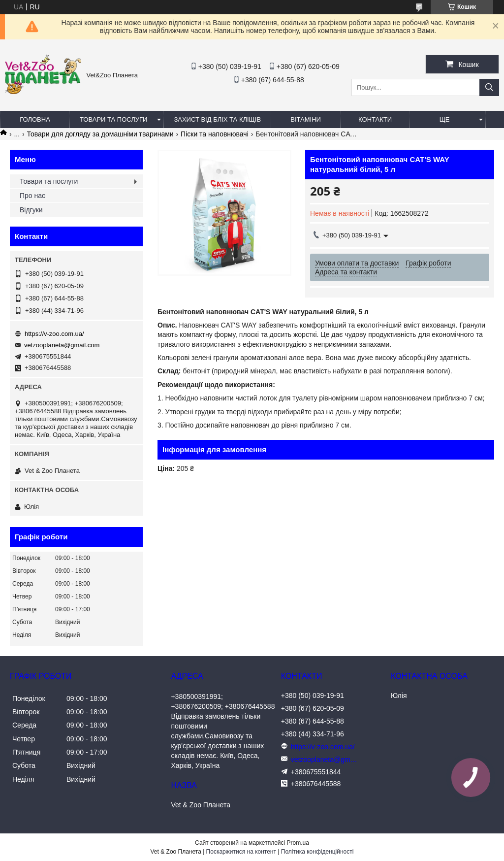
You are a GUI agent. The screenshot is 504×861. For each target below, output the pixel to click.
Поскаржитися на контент (241, 852)
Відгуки (31, 210)
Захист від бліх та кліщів (217, 119)
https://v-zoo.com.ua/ (54, 334)
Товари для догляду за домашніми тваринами (100, 134)
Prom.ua (298, 843)
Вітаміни (306, 119)
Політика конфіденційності (317, 852)
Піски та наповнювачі (215, 134)
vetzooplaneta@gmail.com (62, 345)
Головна (35, 119)
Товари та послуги (113, 119)
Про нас (32, 196)
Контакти (375, 119)
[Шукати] (489, 87)
